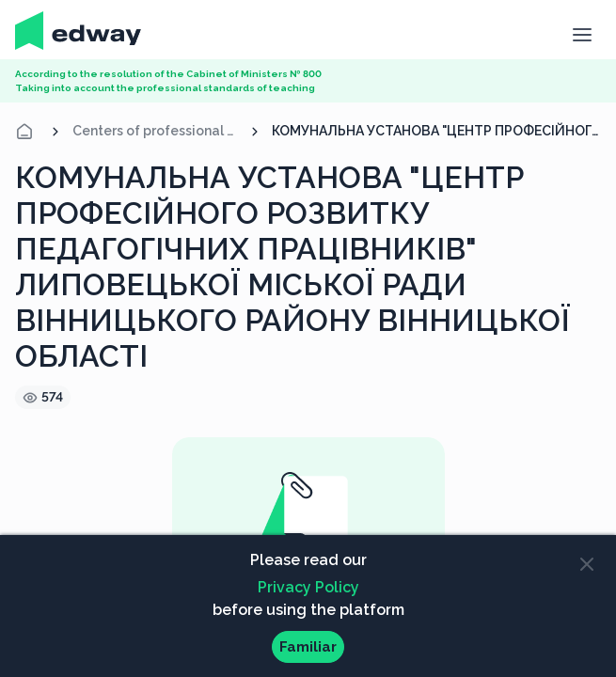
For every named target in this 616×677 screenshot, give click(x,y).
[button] (582, 33)
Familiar (308, 647)
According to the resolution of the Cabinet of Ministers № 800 (168, 74)
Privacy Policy (308, 587)
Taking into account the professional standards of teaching (165, 88)
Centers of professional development (155, 131)
